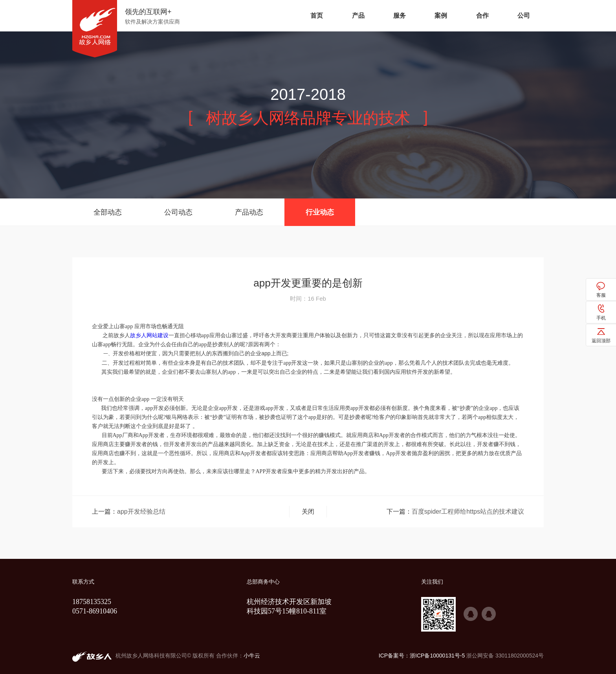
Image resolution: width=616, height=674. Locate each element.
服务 (400, 16)
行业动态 (320, 212)
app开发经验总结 (141, 511)
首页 (317, 16)
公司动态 (178, 212)
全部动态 (108, 212)
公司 (524, 16)
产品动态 (249, 212)
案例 (441, 16)
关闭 (308, 511)
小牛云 (252, 656)
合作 (482, 16)
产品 (358, 16)
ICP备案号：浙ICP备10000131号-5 (422, 656)
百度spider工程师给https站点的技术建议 (468, 511)
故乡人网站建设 (149, 335)
